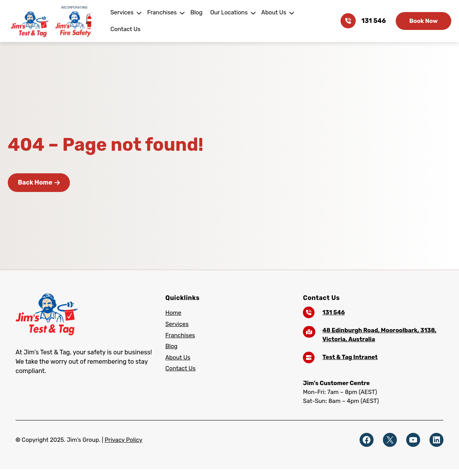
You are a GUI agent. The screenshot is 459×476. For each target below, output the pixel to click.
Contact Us (313, 21)
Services (125, 21)
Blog (197, 21)
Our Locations (229, 21)
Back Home (38, 182)
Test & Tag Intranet (348, 357)
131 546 (374, 21)
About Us (273, 21)
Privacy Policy (120, 440)
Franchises (164, 21)
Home (173, 313)
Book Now (423, 21)
